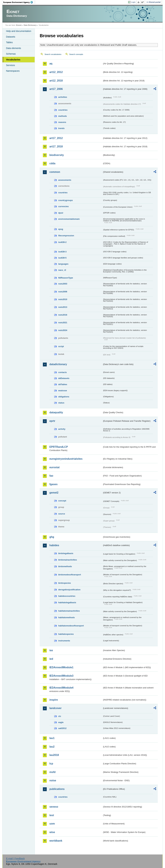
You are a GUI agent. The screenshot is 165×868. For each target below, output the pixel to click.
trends (61, 128)
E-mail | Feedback (15, 858)
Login (133, 2)
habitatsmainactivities (69, 611)
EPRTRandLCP (59, 447)
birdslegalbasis (66, 553)
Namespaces (13, 71)
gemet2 (54, 493)
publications (57, 789)
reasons (62, 122)
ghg (52, 537)
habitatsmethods (66, 617)
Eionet (19, 25)
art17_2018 (56, 146)
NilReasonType (66, 278)
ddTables (63, 384)
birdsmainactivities (68, 560)
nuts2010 (63, 299)
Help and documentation (19, 31)
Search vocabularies (53, 54)
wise (52, 832)
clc (60, 716)
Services (10, 65)
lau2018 (54, 755)
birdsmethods (65, 566)
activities (63, 97)
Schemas (11, 54)
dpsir (61, 213)
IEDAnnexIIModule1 (61, 667)
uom (52, 824)
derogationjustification (69, 590)
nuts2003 (63, 284)
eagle (61, 722)
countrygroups (65, 200)
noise (53, 780)
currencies (63, 206)
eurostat (54, 467)
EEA (19, 2)
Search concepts (76, 54)
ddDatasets (64, 378)
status (61, 403)
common (55, 172)
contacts (62, 372)
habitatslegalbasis (67, 602)
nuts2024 (63, 330)
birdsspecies (64, 583)
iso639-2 (62, 242)
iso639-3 (62, 252)
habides (54, 545)
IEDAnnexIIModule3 (61, 676)
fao (51, 476)
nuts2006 (63, 292)
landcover (55, 708)
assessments (65, 180)
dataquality (56, 412)
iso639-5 (62, 258)
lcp (51, 764)
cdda (52, 163)
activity (62, 429)
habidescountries (67, 596)
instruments (64, 641)
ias (51, 650)
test (52, 815)
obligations (64, 397)
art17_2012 (56, 138)
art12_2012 (56, 72)
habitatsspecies (66, 634)
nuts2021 (63, 323)
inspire (53, 700)
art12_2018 (56, 81)
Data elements (13, 48)
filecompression (66, 236)
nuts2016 (63, 315)
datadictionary (58, 364)
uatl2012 (62, 728)
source (62, 514)
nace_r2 (62, 270)
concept (62, 501)
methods (62, 116)
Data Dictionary (30, 25)
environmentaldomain (69, 219)
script (61, 346)
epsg (61, 229)
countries (63, 110)
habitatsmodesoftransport (71, 626)
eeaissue (63, 391)
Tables (9, 42)
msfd (52, 772)
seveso (54, 807)
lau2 (52, 747)
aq (51, 64)
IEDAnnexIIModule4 (61, 688)
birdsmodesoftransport (70, 575)
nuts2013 (63, 307)
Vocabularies (13, 60)
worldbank (56, 841)
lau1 (52, 738)
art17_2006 (56, 89)
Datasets (11, 37)
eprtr (52, 421)
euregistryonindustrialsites (66, 459)
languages (63, 264)
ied (51, 659)
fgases (53, 484)
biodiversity (57, 155)
